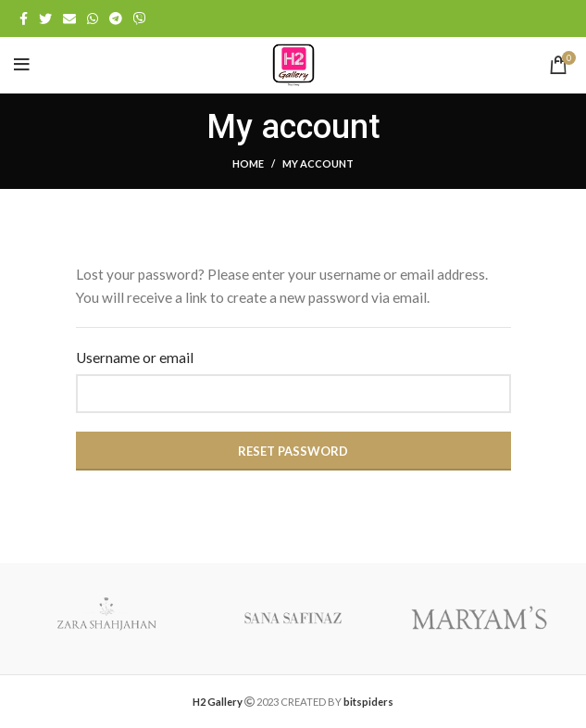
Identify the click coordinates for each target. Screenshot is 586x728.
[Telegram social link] (116, 19)
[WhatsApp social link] (93, 19)
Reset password (293, 451)
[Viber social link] (140, 19)
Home (248, 163)
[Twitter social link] (45, 19)
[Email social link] (69, 19)
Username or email (135, 358)
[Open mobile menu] (22, 65)
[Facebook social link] (24, 19)
